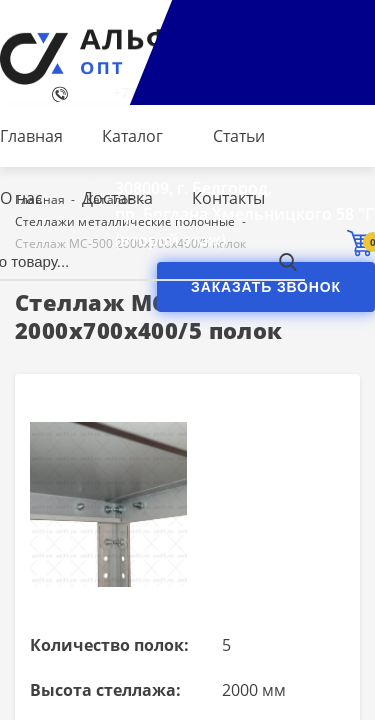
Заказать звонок (266, 287)
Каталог (132, 136)
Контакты (228, 198)
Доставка (117, 198)
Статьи (239, 136)
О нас (21, 198)
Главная (31, 136)
